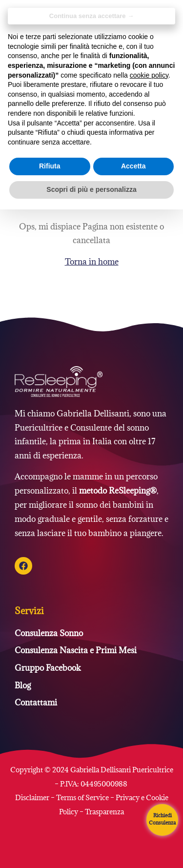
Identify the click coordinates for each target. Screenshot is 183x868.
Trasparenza (104, 812)
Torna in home (92, 262)
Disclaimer (33, 797)
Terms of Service (82, 797)
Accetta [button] (133, 166)
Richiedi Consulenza (162, 819)
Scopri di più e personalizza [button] (91, 189)
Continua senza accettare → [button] (91, 16)
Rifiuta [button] (50, 166)
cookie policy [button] (149, 75)
